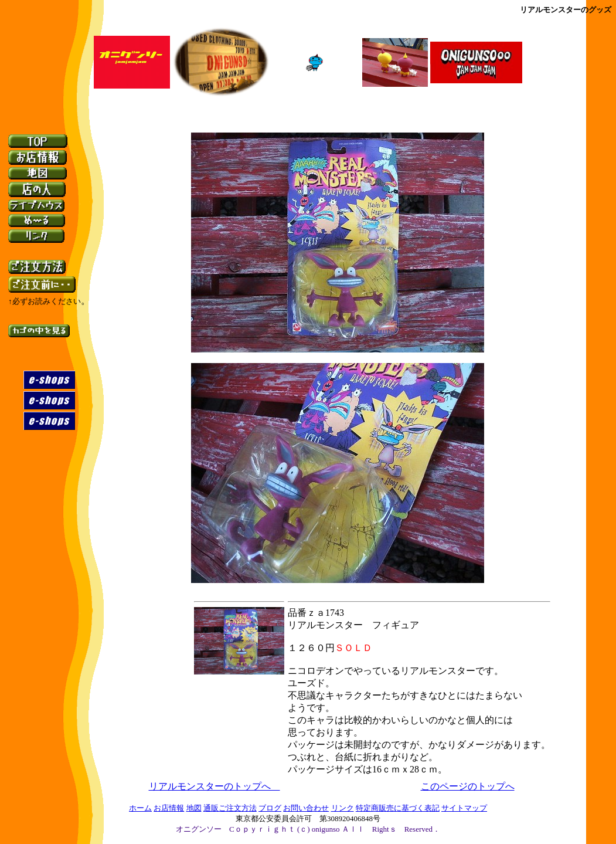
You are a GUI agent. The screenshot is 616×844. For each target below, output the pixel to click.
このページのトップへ (468, 786)
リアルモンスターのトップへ (215, 786)
